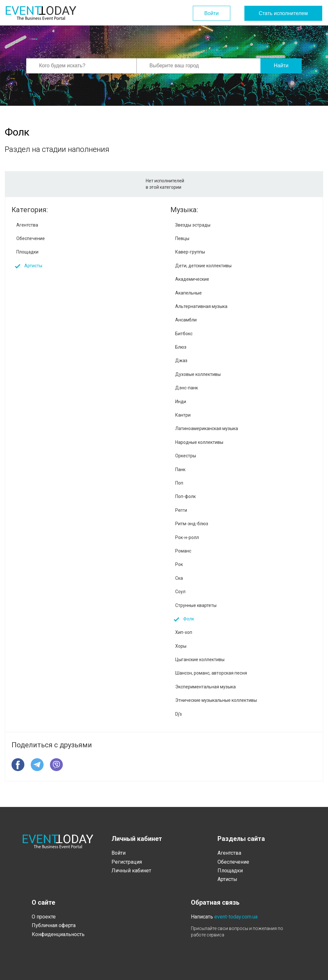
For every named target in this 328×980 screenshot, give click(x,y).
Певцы (182, 238)
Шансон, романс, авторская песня (211, 673)
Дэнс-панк (187, 388)
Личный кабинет (131, 871)
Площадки (27, 252)
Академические (192, 279)
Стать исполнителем (283, 13)
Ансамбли (186, 320)
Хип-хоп (184, 632)
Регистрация (127, 862)
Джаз (181, 361)
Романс (183, 551)
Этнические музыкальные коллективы (216, 700)
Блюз (181, 347)
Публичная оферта (54, 925)
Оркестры (186, 456)
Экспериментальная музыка (205, 687)
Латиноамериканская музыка (207, 428)
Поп (179, 483)
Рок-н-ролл (187, 537)
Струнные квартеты (196, 605)
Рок (179, 564)
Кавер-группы (190, 252)
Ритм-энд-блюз (192, 524)
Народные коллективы (199, 442)
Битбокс (184, 334)
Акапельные (189, 293)
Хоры (181, 646)
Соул (180, 592)
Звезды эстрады (193, 225)
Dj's (179, 714)
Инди (181, 402)
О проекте (44, 917)
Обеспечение (31, 238)
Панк (180, 469)
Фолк (189, 619)
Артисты (33, 266)
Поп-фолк (185, 496)
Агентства (27, 225)
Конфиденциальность (58, 934)
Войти (212, 13)
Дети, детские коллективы (203, 266)
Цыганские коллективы (200, 660)
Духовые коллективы (198, 374)
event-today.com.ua (236, 917)
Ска (179, 578)
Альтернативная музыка (201, 306)
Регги (181, 510)
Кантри (183, 415)
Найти (281, 66)
